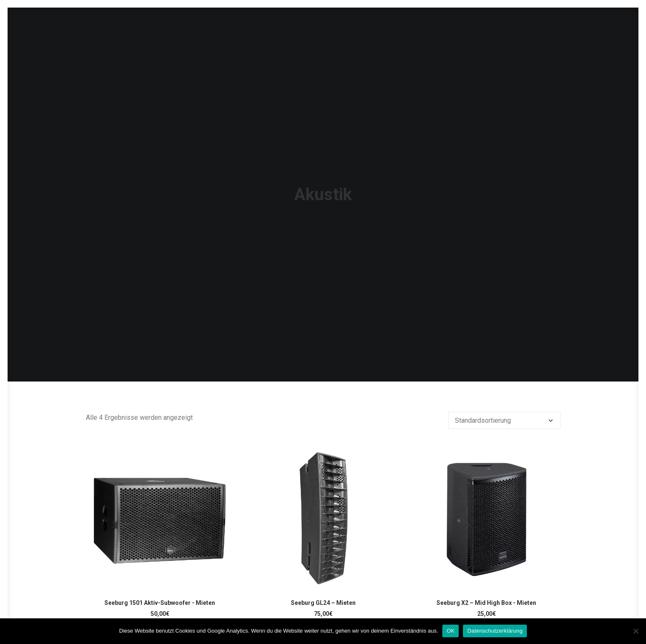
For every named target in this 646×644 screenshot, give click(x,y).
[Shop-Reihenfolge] (504, 369)
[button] (160, 466)
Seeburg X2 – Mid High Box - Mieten (486, 551)
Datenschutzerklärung (495, 631)
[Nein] (635, 631)
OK (451, 631)
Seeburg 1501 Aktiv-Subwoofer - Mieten (160, 551)
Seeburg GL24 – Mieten (323, 551)
